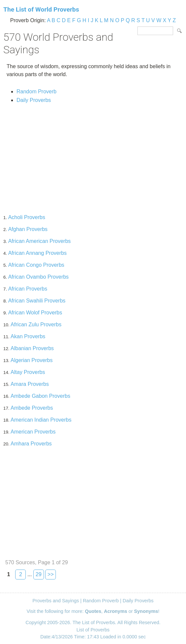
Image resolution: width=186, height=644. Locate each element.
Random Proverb (37, 92)
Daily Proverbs (34, 100)
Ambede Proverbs (32, 408)
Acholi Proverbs (27, 217)
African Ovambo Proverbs (38, 277)
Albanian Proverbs (32, 348)
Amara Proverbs (30, 384)
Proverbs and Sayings (56, 601)
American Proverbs (33, 432)
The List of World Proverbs (41, 9)
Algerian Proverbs (32, 360)
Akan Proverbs (28, 336)
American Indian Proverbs (41, 420)
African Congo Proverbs (36, 265)
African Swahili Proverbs (37, 301)
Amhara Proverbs (31, 444)
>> (51, 574)
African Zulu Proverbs (36, 324)
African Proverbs (28, 289)
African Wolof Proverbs (35, 313)
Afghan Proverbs (28, 229)
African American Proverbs (39, 241)
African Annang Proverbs (37, 253)
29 (39, 574)
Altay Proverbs (28, 372)
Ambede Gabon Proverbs (40, 396)
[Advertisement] (93, 156)
